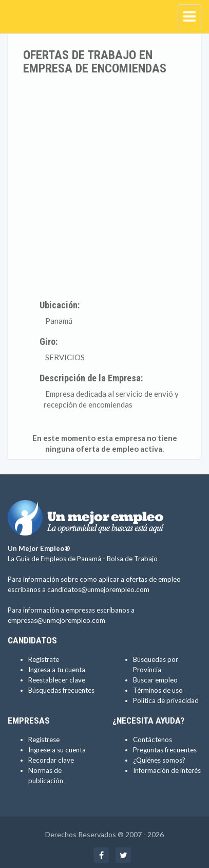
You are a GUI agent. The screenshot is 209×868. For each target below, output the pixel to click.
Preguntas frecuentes (165, 750)
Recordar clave (51, 760)
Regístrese (44, 740)
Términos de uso (158, 690)
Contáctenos (153, 740)
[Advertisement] (104, 185)
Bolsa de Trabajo (132, 559)
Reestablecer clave (57, 680)
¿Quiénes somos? (159, 760)
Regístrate (44, 659)
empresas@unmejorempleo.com (56, 620)
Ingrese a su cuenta (57, 750)
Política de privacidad (166, 700)
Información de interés (167, 770)
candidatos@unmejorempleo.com (98, 589)
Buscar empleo (155, 680)
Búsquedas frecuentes (61, 690)
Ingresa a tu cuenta (57, 670)
